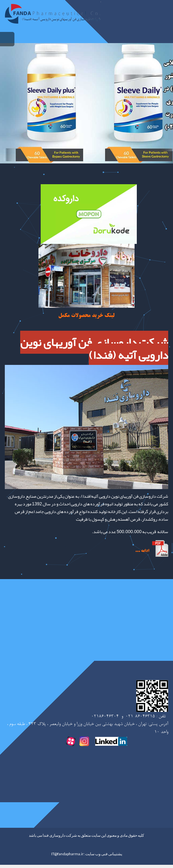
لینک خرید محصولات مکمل (86, 316)
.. (138, 551)
